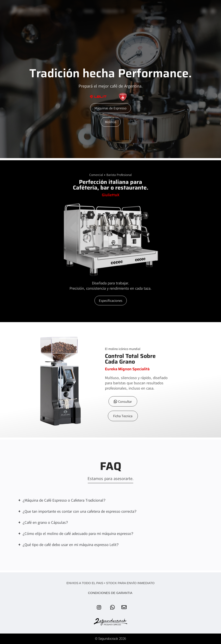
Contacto (140, 11)
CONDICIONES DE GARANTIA (110, 593)
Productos (113, 11)
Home (89, 11)
